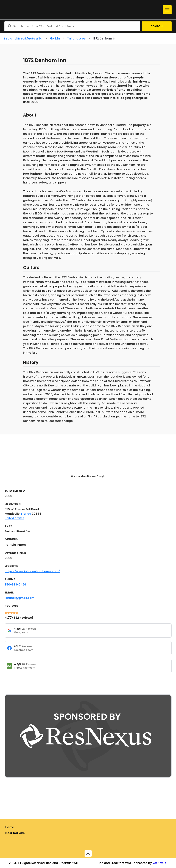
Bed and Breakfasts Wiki (23, 39)
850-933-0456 (15, 585)
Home (10, 827)
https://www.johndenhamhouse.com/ (32, 571)
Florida (55, 39)
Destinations (15, 833)
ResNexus (159, 863)
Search (157, 26)
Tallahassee (76, 39)
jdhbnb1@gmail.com (19, 598)
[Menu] (167, 10)
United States (14, 518)
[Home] (83, 10)
